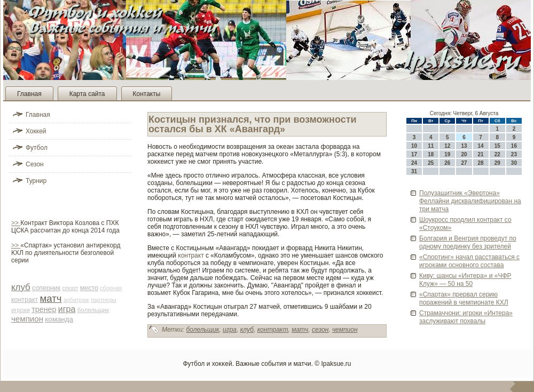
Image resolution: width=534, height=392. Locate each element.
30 (514, 163)
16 (514, 146)
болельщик (93, 310)
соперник (46, 288)
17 (414, 154)
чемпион (27, 319)
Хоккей (36, 131)
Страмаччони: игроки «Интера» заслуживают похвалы (466, 317)
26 (447, 163)
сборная (111, 288)
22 (497, 154)
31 (414, 171)
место (89, 288)
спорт (70, 288)
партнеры (104, 300)
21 (481, 154)
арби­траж (76, 300)
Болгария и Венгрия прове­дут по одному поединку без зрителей (468, 242)
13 (464, 146)
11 (431, 146)
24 (414, 163)
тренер (44, 309)
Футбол (37, 148)
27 (464, 163)
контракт (25, 300)
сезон (320, 330)
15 (497, 146)
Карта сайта (87, 94)
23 (514, 154)
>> (16, 223)
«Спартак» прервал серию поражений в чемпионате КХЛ (464, 298)
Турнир (36, 181)
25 (431, 163)
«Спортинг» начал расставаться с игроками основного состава (469, 261)
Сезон (35, 164)
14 (481, 146)
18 (431, 154)
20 (464, 154)
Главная (29, 94)
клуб (21, 287)
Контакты (147, 94)
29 (497, 163)
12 (447, 146)
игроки (21, 310)
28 (481, 163)
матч (51, 298)
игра (67, 309)
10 (414, 146)
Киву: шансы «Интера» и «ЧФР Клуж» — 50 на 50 (465, 280)
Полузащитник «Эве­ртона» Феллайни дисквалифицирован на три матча (470, 201)
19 (447, 154)
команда (59, 319)
